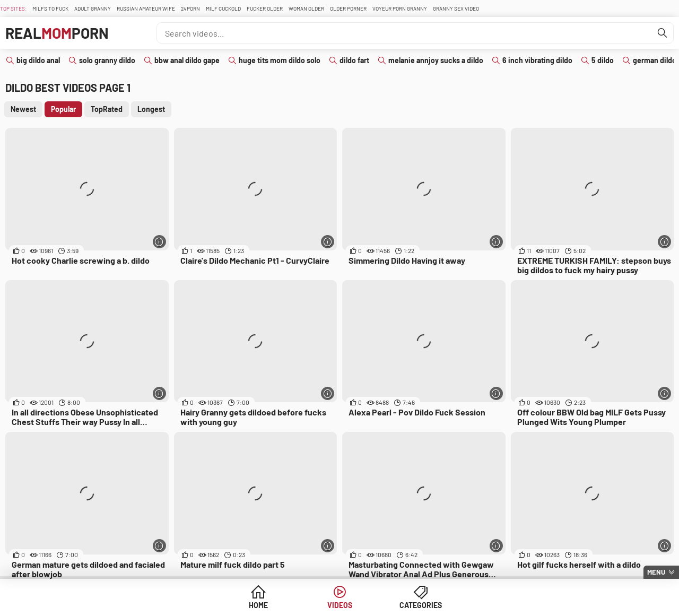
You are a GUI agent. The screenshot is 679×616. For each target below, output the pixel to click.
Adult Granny (93, 8)
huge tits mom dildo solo (280, 60)
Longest (151, 109)
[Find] (663, 33)
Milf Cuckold (223, 8)
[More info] (159, 242)
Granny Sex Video (456, 8)
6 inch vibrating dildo (537, 60)
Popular (63, 109)
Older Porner (348, 8)
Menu (656, 572)
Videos (340, 605)
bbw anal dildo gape (187, 60)
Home (258, 605)
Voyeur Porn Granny (400, 8)
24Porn (190, 8)
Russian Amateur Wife (146, 8)
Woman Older (306, 8)
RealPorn (57, 33)
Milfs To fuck (50, 8)
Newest (23, 109)
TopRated (107, 109)
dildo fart (354, 60)
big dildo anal (38, 60)
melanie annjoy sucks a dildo (436, 60)
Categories (421, 605)
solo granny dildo (107, 60)
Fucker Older (265, 8)
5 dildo (603, 60)
